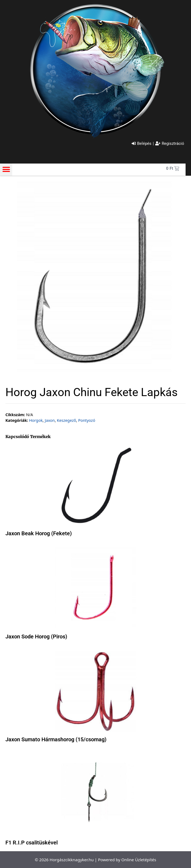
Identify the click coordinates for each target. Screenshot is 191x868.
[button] (6, 170)
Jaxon (50, 420)
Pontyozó (87, 420)
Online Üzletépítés (139, 860)
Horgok (36, 420)
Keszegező (67, 420)
